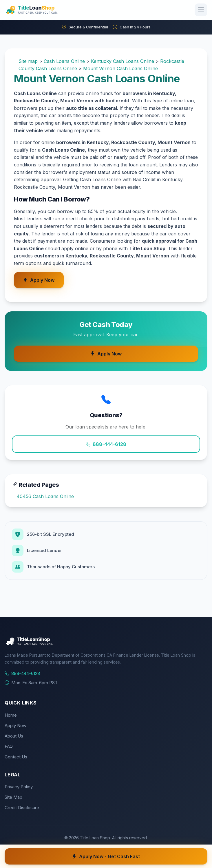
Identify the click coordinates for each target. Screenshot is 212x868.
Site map (28, 61)
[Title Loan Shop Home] (45, 10)
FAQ (9, 746)
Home (11, 715)
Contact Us (16, 757)
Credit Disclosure (22, 808)
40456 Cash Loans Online (45, 496)
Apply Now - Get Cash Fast (106, 856)
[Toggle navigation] (201, 10)
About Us (14, 736)
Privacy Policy (19, 787)
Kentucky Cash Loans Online (123, 61)
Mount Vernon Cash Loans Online (120, 68)
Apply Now (39, 280)
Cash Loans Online (64, 61)
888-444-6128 (106, 444)
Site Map (13, 797)
